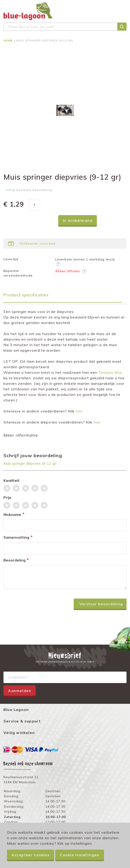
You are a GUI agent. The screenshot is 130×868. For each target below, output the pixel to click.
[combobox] (65, 27)
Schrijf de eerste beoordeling (29, 190)
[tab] (65, 297)
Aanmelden (20, 691)
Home (9, 40)
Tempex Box (110, 372)
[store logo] (28, 11)
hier (79, 411)
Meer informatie (21, 435)
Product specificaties (26, 295)
